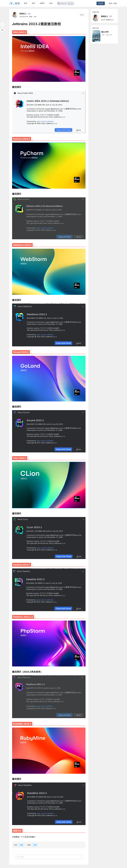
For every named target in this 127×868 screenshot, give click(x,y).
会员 (51, 3)
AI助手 (42, 3)
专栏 (33, 3)
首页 (26, 3)
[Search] (66, 3)
